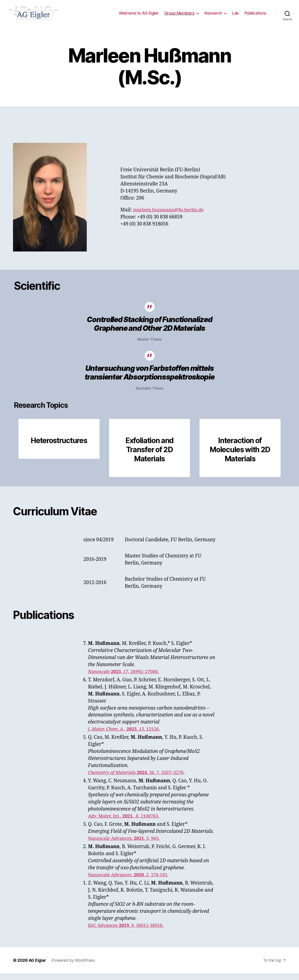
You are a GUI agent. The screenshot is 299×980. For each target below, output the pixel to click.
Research (213, 17)
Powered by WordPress (74, 967)
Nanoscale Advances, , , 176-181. (131, 882)
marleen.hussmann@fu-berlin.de (171, 217)
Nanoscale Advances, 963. (126, 845)
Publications (256, 17)
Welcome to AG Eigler (139, 17)
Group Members (179, 17)
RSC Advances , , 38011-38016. (128, 932)
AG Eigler (38, 967)
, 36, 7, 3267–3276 (139, 779)
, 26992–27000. (126, 679)
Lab (235, 17)
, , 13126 (126, 736)
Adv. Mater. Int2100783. (126, 823)
